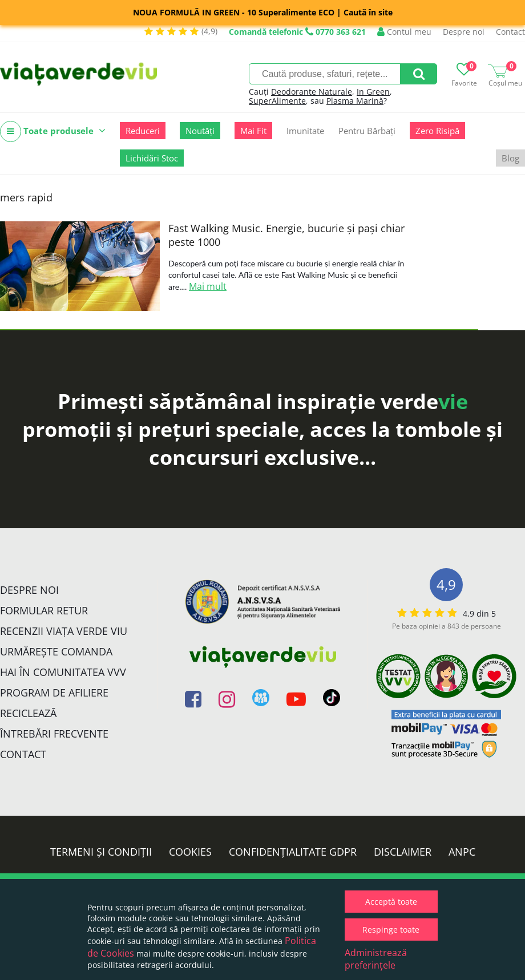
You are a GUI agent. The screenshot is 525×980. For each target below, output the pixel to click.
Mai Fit (253, 131)
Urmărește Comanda (56, 651)
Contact (510, 32)
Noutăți (200, 131)
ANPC (462, 852)
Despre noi (464, 32)
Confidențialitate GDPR (293, 852)
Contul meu (404, 32)
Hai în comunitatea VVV (63, 672)
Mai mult (208, 286)
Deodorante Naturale (312, 92)
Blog (510, 158)
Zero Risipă (437, 131)
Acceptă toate (391, 902)
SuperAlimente (277, 101)
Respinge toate (391, 930)
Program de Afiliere (54, 693)
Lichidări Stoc (152, 158)
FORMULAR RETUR (44, 610)
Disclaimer (403, 852)
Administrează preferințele (376, 959)
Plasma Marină (355, 101)
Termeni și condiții (101, 852)
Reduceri (143, 131)
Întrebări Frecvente (54, 734)
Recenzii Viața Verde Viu (64, 631)
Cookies (190, 852)
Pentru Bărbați (367, 131)
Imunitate (305, 131)
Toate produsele (53, 131)
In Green (373, 92)
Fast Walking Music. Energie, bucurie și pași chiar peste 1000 (286, 235)
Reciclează (28, 713)
